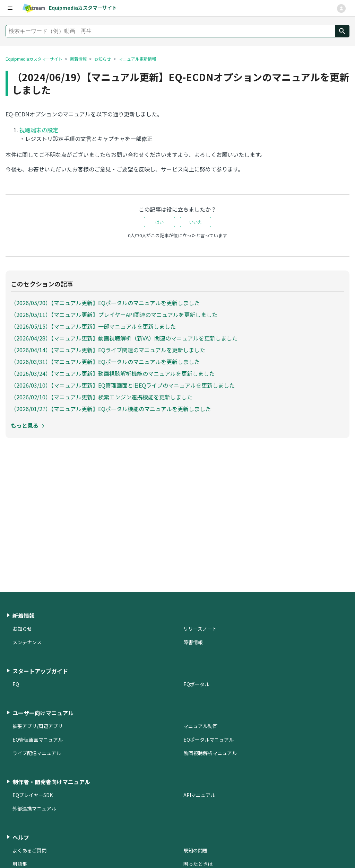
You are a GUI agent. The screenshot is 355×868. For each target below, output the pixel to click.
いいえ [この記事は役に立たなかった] (196, 222)
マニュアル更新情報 (137, 59)
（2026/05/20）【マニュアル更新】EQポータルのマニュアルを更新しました (105, 303)
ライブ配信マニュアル (37, 753)
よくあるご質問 (29, 850)
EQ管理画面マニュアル (38, 739)
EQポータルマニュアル (209, 739)
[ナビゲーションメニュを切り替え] (341, 8)
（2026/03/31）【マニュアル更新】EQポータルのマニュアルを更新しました (105, 362)
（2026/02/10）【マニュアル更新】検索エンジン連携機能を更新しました (102, 397)
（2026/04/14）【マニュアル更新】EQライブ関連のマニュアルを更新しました (108, 350)
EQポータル (196, 684)
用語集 (20, 864)
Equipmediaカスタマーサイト (34, 59)
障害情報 (193, 642)
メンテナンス (27, 642)
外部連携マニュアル (34, 808)
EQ (16, 684)
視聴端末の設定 (39, 130)
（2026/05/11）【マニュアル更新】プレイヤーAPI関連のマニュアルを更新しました (114, 315)
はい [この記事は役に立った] (159, 222)
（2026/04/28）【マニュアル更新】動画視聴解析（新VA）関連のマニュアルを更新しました (124, 338)
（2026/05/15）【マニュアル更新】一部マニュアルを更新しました (93, 326)
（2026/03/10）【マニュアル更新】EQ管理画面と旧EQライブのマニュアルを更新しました (123, 385)
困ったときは (198, 864)
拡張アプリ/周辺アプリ (38, 726)
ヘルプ (21, 837)
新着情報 (78, 59)
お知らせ (103, 59)
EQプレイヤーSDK (33, 795)
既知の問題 (196, 850)
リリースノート (200, 629)
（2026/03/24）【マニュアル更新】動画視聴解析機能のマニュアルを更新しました (113, 373)
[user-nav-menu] (10, 8)
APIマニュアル (199, 795)
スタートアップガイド (40, 671)
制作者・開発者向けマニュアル (51, 782)
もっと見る (25, 425)
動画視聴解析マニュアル (210, 753)
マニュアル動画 (200, 726)
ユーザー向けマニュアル (43, 713)
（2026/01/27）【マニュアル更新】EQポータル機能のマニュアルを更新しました (111, 409)
